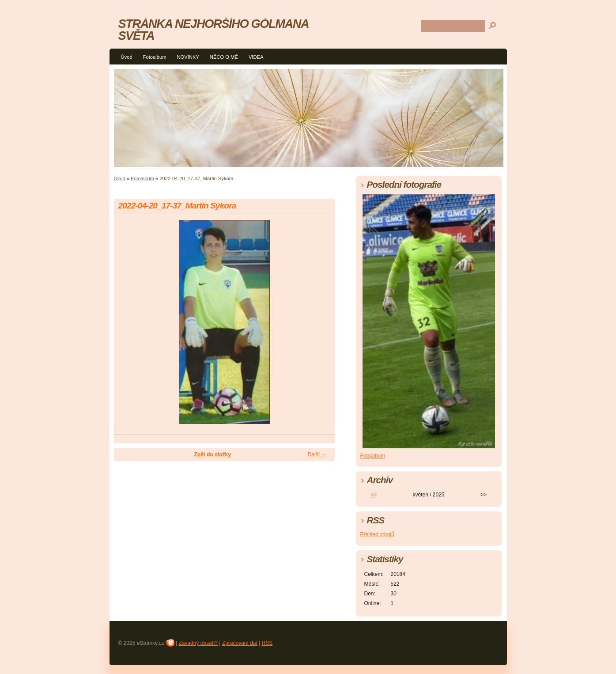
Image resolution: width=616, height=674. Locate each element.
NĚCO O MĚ (224, 57)
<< (374, 495)
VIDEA (256, 57)
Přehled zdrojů (377, 534)
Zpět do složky (212, 454)
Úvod (127, 57)
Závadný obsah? (198, 643)
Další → (317, 454)
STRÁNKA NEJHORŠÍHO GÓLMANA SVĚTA (214, 30)
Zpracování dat (240, 643)
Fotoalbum (155, 57)
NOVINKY (188, 57)
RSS (267, 643)
